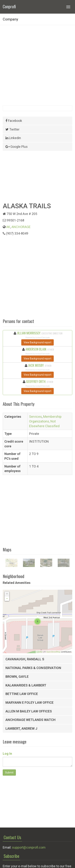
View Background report (37, 342)
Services (35, 417)
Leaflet (40, 652)
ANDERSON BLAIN (36, 349)
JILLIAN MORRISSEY (29, 333)
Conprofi (9, 6)
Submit (9, 773)
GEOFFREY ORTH (36, 381)
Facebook (14, 121)
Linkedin (13, 138)
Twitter (12, 129)
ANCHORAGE (21, 227)
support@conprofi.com (29, 847)
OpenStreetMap (53, 652)
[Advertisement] (37, 65)
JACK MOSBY (36, 365)
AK (8, 227)
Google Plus (17, 147)
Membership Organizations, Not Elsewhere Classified (45, 421)
